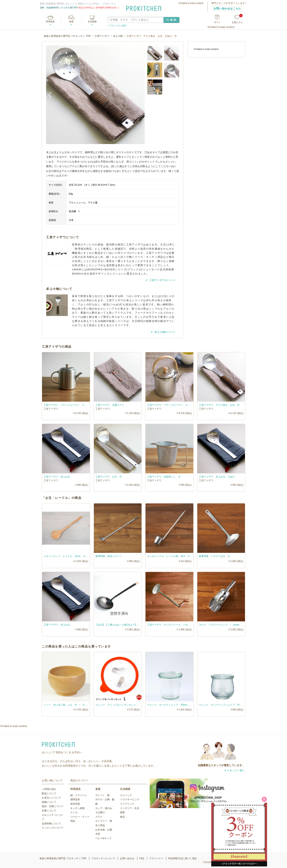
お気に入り (237, 19)
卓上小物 (118, 36)
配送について (49, 793)
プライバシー (156, 858)
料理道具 (50, 22)
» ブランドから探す (117, 26)
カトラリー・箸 (104, 821)
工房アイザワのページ (162, 280)
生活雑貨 (92, 22)
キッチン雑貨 (78, 808)
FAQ (142, 858)
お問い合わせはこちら (227, 8)
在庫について (49, 811)
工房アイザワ (102, 36)
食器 (71, 22)
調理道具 (75, 799)
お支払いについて (51, 798)
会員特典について (51, 824)
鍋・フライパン (79, 795)
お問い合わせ (127, 858)
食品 (122, 817)
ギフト (217, 22)
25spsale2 (239, 857)
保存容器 (75, 804)
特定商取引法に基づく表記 (183, 858)
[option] (95, 95)
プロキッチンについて (103, 858)
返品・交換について (53, 806)
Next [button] (139, 95)
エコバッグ (126, 795)
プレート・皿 (102, 795)
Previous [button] (52, 95)
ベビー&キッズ (103, 838)
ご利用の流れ (49, 789)
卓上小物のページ (164, 332)
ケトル (74, 812)
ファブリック (127, 804)
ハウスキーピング (130, 799)
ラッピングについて (53, 828)
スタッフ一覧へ (236, 770)
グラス (99, 817)
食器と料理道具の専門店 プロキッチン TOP (67, 36)
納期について (49, 802)
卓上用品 (100, 825)
